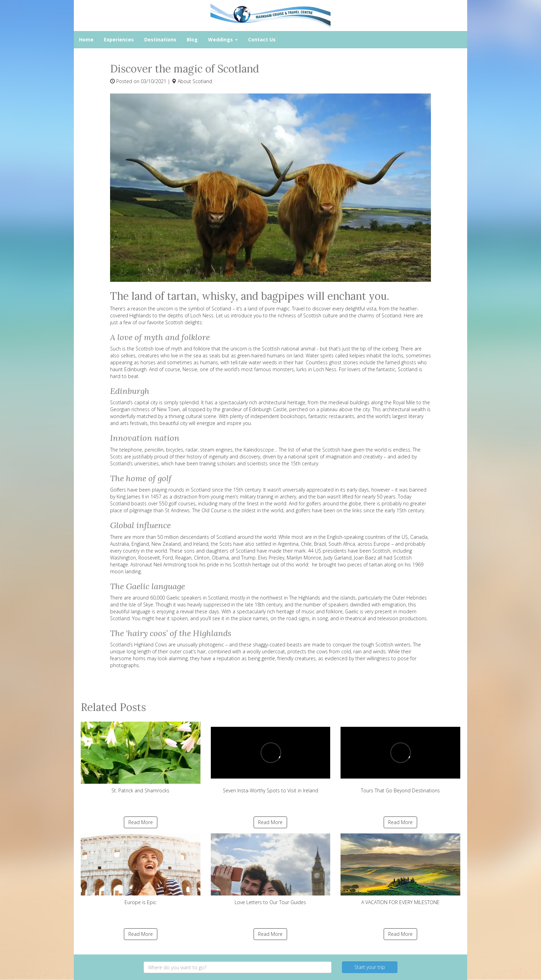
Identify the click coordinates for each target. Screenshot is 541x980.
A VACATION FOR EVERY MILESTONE (400, 869)
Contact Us (262, 39)
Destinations (160, 39)
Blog (192, 39)
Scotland (202, 81)
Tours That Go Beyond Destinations (400, 758)
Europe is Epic (141, 869)
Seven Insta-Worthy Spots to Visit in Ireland (271, 758)
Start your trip (370, 967)
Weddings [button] (223, 39)
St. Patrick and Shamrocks (141, 758)
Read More (141, 822)
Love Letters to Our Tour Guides (271, 869)
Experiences (119, 39)
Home (86, 39)
